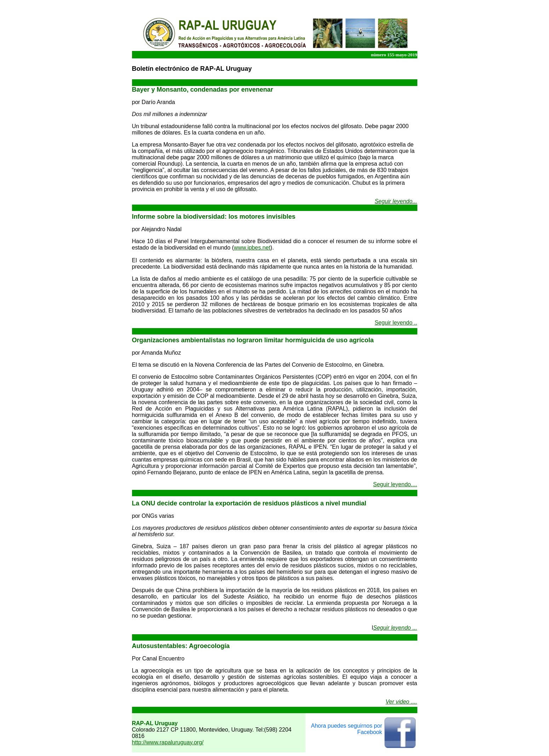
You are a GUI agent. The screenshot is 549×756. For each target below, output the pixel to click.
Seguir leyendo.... (395, 484)
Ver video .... (401, 702)
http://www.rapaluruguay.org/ (168, 742)
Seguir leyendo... (396, 201)
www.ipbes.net (252, 248)
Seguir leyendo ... (395, 628)
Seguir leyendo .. (396, 323)
